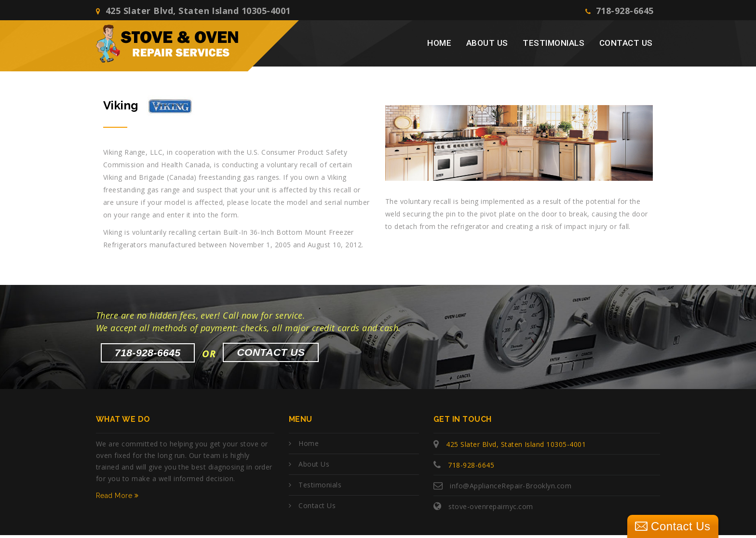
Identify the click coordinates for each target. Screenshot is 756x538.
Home (439, 46)
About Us (487, 46)
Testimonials (553, 46)
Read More (117, 498)
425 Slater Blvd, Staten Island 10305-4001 (193, 12)
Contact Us (626, 46)
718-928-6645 (620, 12)
